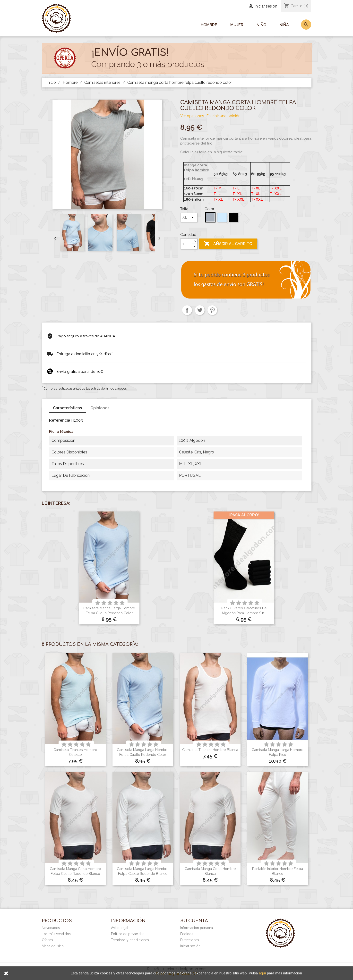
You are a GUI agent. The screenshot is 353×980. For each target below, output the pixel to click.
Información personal (197, 928)
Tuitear (200, 310)
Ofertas (47, 940)
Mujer (237, 25)
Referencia (60, 420)
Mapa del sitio (53, 946)
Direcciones (190, 940)
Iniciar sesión (190, 946)
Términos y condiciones (130, 940)
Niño (261, 25)
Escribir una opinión (224, 116)
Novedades (51, 928)
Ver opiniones (192, 116)
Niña (284, 25)
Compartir (187, 310)
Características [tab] (67, 408)
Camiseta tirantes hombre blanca (210, 750)
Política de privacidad (128, 934)
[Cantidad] (186, 244)
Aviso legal (120, 928)
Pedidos (187, 934)
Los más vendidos (56, 934)
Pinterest (212, 310)
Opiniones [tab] (100, 408)
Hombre (209, 25)
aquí (262, 973)
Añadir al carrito (228, 244)
